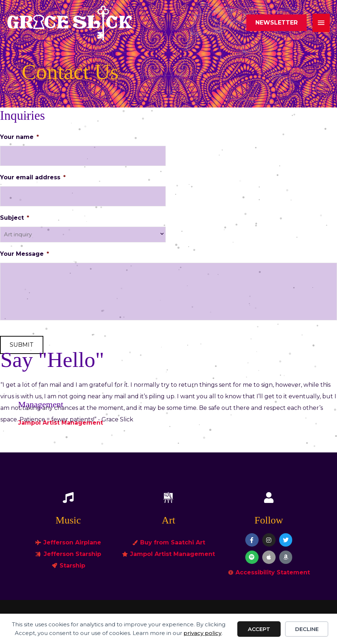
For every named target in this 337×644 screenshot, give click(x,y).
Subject (15, 218)
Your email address (33, 177)
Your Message (25, 254)
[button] (276, 23)
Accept (259, 629)
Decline (307, 629)
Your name (20, 137)
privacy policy (202, 633)
